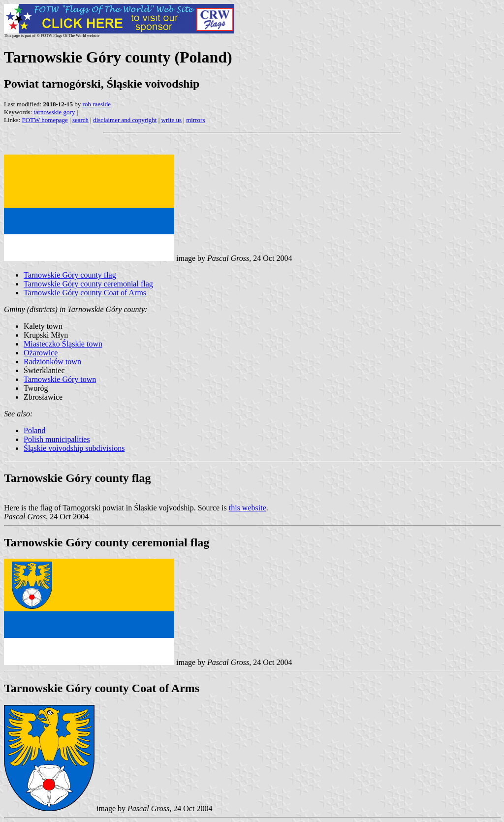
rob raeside (97, 104)
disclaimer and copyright (125, 120)
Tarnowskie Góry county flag (70, 275)
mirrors (195, 120)
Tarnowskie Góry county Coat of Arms (85, 293)
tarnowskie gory (54, 112)
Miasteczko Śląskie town (63, 344)
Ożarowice (41, 353)
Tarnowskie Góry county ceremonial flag (88, 284)
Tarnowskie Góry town (60, 379)
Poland (34, 430)
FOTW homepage (45, 120)
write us (172, 120)
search (80, 120)
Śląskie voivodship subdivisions (74, 448)
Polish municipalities (57, 439)
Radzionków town (52, 362)
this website (248, 508)
